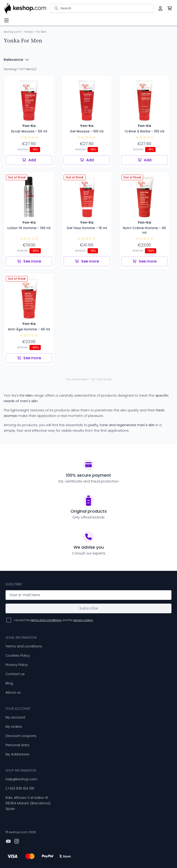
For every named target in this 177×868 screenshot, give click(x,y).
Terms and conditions (24, 646)
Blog (9, 683)
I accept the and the (53, 620)
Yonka (28, 32)
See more (29, 261)
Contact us (15, 674)
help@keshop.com (21, 779)
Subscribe (89, 608)
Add (29, 160)
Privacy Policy (17, 665)
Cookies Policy (18, 655)
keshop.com (12, 32)
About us (13, 692)
